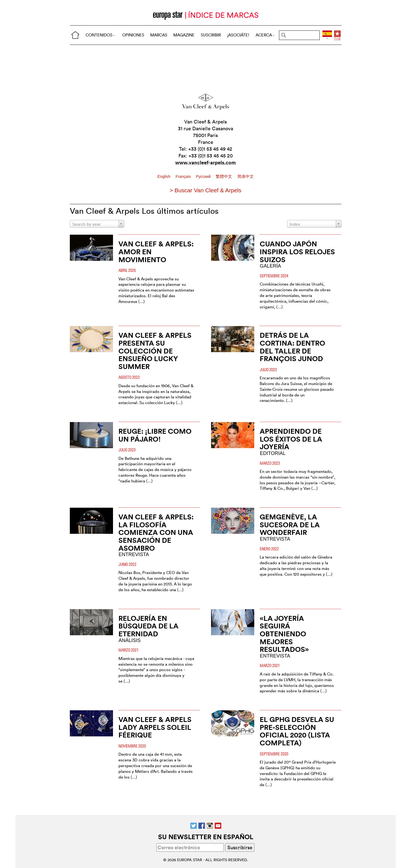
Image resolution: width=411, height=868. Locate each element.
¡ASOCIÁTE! (238, 35)
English (164, 176)
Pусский (204, 176)
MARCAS (159, 35)
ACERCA (265, 35)
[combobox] (97, 224)
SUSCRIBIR (211, 35)
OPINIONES (133, 35)
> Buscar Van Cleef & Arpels (206, 190)
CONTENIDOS (100, 35)
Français (184, 176)
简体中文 (246, 176)
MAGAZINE (184, 35)
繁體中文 (224, 176)
